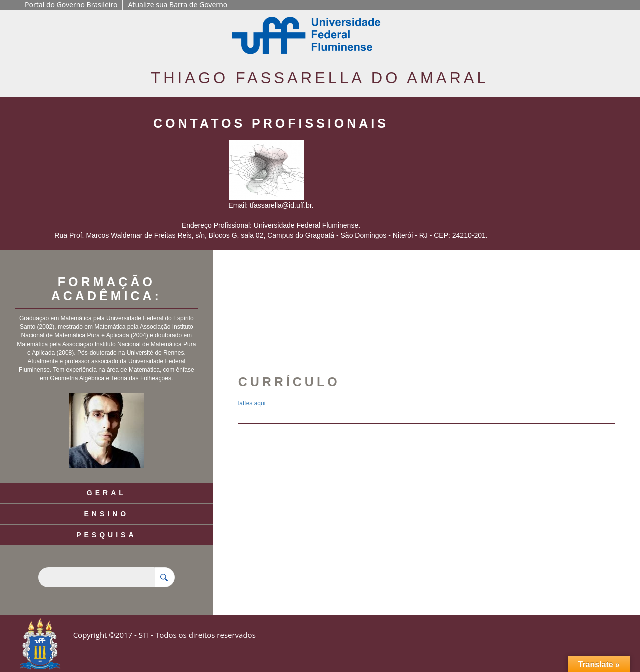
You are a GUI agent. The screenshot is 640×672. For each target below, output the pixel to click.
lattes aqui (252, 403)
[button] (367, 315)
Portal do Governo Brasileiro (71, 5)
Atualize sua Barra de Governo (178, 5)
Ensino (106, 514)
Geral (107, 493)
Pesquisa (106, 535)
